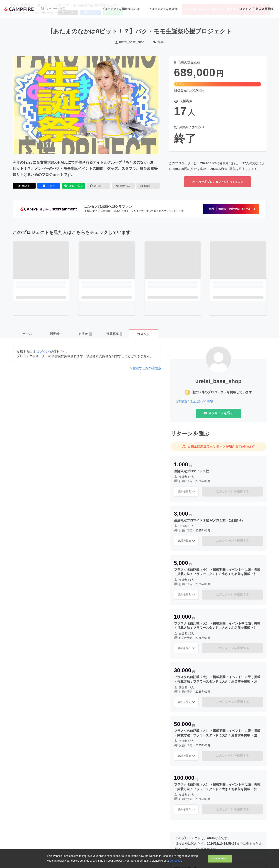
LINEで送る (74, 186)
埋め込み (123, 186)
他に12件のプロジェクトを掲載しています (222, 392)
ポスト (24, 186)
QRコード (148, 186)
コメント (143, 334)
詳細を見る (186, 491)
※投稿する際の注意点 (146, 368)
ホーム (27, 334)
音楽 (159, 42)
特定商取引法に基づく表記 (194, 402)
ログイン (245, 9)
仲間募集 (114, 334)
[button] (231, 209)
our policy (175, 861)
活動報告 (56, 334)
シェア (49, 186)
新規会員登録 (264, 9)
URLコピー (98, 186)
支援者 (85, 334)
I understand (220, 858)
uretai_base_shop (130, 42)
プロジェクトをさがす (163, 9)
